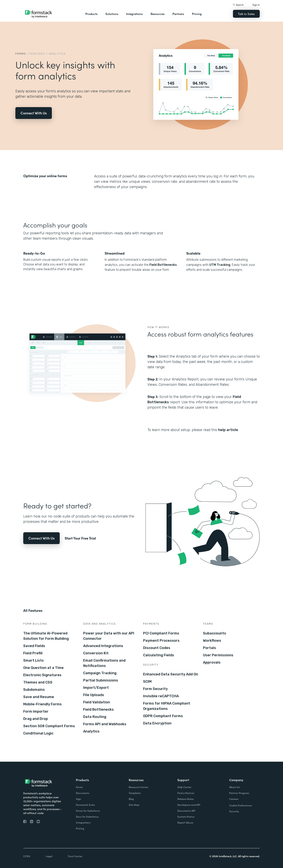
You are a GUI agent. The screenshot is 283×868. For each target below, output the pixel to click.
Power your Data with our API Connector (109, 636)
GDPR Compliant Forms (163, 716)
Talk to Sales (246, 14)
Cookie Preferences (241, 805)
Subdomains (34, 690)
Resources (158, 14)
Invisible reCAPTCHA (161, 696)
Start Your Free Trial (80, 538)
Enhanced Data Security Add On (171, 674)
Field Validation (97, 702)
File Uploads (94, 695)
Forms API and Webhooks (105, 724)
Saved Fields (34, 646)
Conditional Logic (38, 733)
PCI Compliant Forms (161, 633)
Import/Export (96, 688)
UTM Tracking (220, 265)
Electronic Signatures (42, 675)
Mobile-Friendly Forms (42, 704)
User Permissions (218, 655)
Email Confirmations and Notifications (104, 663)
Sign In (256, 5)
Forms (21, 54)
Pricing (197, 14)
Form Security (155, 689)
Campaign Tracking (100, 673)
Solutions (112, 14)
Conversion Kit (96, 653)
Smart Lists (34, 660)
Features (37, 54)
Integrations (134, 14)
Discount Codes (157, 648)
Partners (178, 14)
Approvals (212, 662)
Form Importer (36, 711)
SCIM (147, 682)
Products (91, 14)
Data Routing (95, 717)
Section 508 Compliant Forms (49, 726)
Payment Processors (161, 641)
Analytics (91, 731)
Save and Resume (39, 697)
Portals (209, 648)
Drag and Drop (36, 719)
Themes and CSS (38, 682)
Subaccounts (215, 633)
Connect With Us (34, 113)
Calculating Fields (159, 655)
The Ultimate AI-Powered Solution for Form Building (46, 636)
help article (228, 430)
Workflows (212, 641)
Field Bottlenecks (163, 265)
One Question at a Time (43, 668)
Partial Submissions (101, 680)
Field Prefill (33, 653)
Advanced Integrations (103, 646)
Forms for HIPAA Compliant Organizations (167, 706)
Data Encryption (157, 723)
